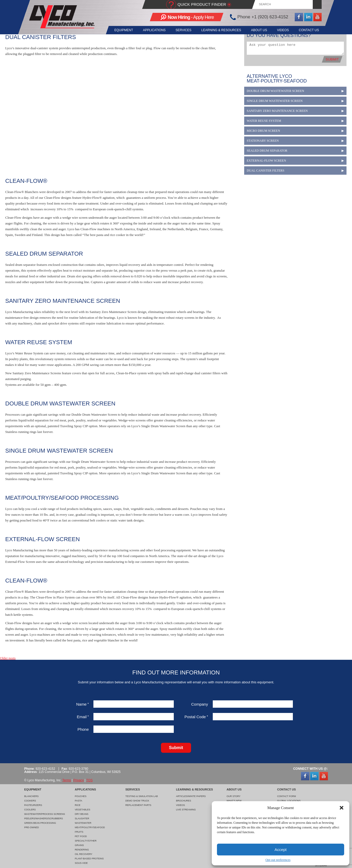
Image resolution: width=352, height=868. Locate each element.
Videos (282, 30)
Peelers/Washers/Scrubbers (44, 818)
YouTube (317, 17)
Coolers (30, 810)
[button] (342, 808)
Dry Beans (82, 814)
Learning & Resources (219, 30)
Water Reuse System (264, 121)
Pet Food (81, 836)
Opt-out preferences (278, 860)
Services (180, 30)
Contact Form (287, 796)
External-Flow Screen (266, 161)
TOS (89, 780)
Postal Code (196, 717)
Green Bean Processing (40, 823)
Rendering (82, 850)
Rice (78, 805)
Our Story (234, 796)
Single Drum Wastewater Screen (275, 101)
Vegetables (83, 810)
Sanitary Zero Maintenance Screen (277, 111)
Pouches (81, 796)
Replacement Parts (138, 805)
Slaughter (82, 818)
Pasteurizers (33, 805)
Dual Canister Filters (266, 171)
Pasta (79, 801)
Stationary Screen (263, 141)
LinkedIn (308, 17)
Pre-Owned (32, 827)
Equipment (118, 30)
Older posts (8, 658)
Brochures (183, 801)
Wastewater (83, 823)
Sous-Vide (81, 863)
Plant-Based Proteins (89, 859)
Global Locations (289, 801)
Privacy (79, 780)
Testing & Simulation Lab (142, 796)
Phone (83, 729)
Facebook (299, 17)
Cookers (30, 801)
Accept (281, 850)
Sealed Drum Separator (267, 151)
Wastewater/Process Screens (45, 814)
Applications (150, 30)
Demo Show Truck (137, 801)
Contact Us (309, 30)
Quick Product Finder (202, 4)
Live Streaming (186, 810)
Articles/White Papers (191, 796)
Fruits (79, 832)
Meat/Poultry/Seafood (90, 827)
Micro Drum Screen (263, 131)
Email (83, 717)
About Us (257, 30)
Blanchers (32, 796)
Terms (67, 780)
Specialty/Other (86, 841)
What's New (234, 801)
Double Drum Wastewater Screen (275, 91)
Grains (79, 845)
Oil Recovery (84, 854)
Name (82, 704)
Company (200, 704)
